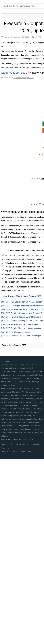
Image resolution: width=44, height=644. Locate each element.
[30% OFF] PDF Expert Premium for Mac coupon (22, 302)
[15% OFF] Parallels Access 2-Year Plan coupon (21, 336)
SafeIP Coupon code (16, 73)
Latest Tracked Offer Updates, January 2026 (21, 296)
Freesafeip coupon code (24, 78)
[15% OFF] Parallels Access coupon (16, 332)
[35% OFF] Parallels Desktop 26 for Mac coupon (21, 317)
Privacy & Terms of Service (24, 439)
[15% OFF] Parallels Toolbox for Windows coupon (22, 328)
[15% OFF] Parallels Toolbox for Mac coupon (20, 324)
